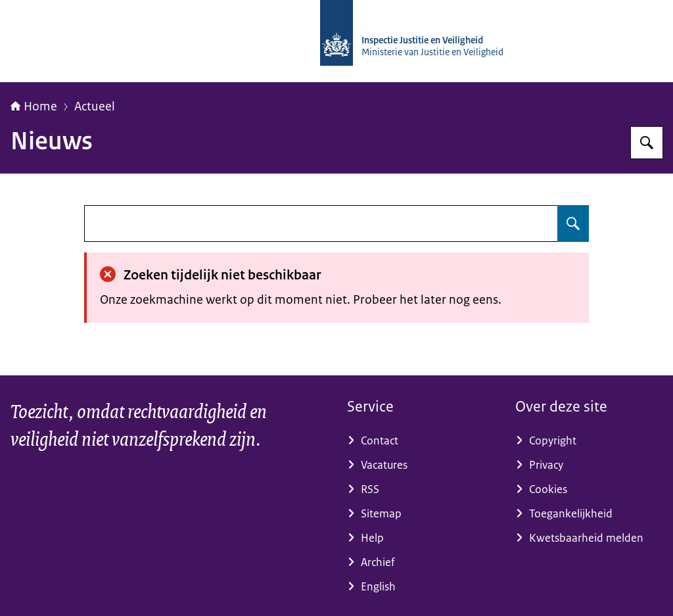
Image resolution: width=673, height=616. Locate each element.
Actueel (95, 107)
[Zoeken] (647, 143)
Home (34, 107)
